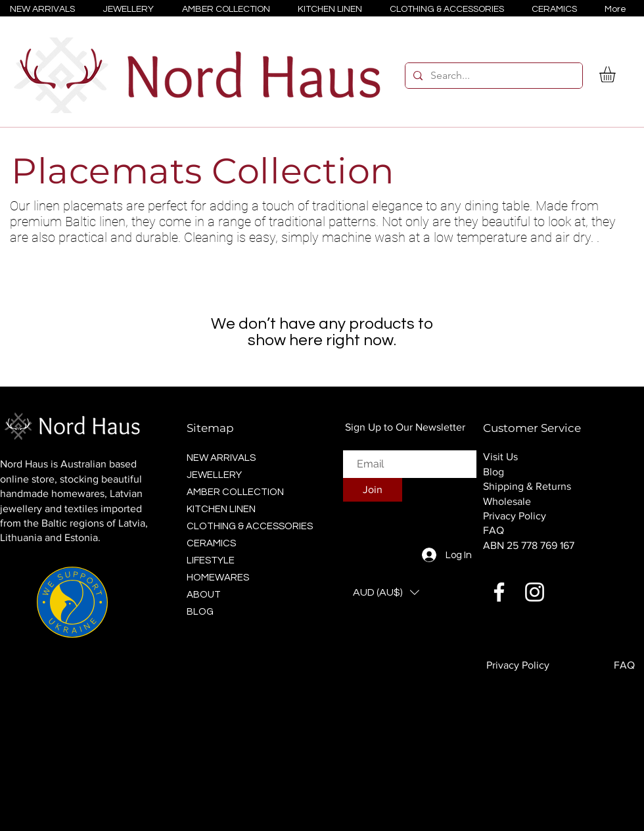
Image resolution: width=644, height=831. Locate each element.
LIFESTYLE (211, 560)
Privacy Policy (515, 516)
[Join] (373, 490)
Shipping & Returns (527, 486)
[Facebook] (499, 592)
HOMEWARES (218, 578)
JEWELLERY (214, 475)
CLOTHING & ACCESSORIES (246, 526)
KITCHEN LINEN (221, 509)
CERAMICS (211, 543)
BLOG (200, 612)
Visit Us (500, 457)
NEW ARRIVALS (221, 458)
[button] (617, 74)
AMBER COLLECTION (235, 492)
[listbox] (386, 592)
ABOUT (204, 595)
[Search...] (493, 76)
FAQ (494, 530)
